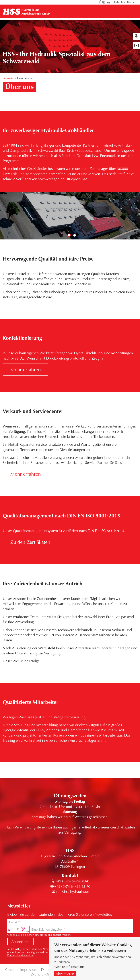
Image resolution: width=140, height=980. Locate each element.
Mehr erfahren (26, 369)
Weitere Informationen (70, 967)
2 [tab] (75, 235)
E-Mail (13, 922)
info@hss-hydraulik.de (72, 891)
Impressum (29, 970)
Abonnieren (20, 942)
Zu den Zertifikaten (30, 542)
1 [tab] (69, 235)
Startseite (8, 78)
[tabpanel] (70, 216)
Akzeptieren (65, 974)
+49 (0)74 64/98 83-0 (72, 881)
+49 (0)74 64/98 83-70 (72, 886)
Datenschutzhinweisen (20, 955)
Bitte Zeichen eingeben (47, 929)
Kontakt (11, 970)
